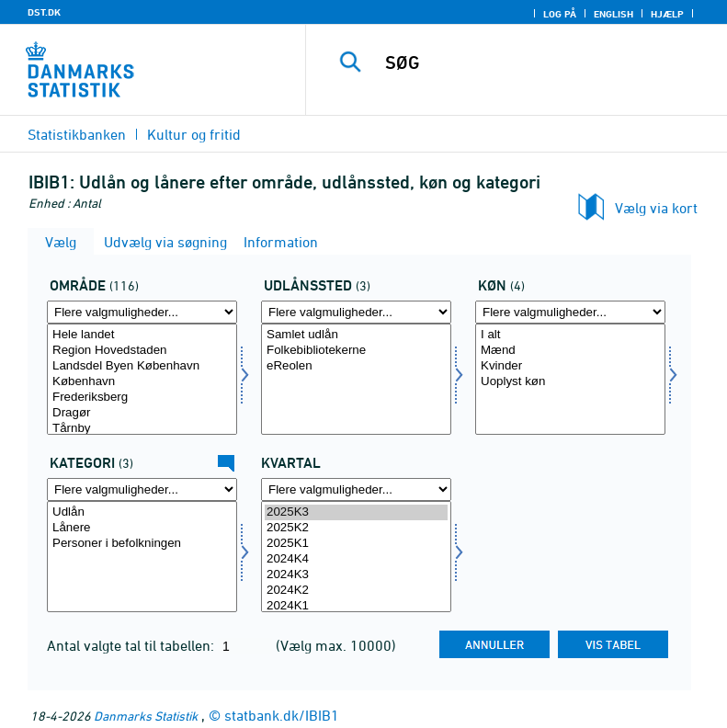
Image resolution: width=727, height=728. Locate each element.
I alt (570, 335)
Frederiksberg (142, 398)
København (142, 382)
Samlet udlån (356, 335)
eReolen (356, 366)
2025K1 (356, 544)
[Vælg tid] (356, 557)
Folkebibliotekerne (356, 351)
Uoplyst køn (570, 382)
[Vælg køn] (570, 379)
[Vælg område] (142, 379)
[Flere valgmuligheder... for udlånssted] (356, 312)
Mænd (570, 351)
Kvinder (570, 366)
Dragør (142, 413)
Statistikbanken (77, 134)
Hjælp (667, 14)
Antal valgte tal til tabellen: (132, 645)
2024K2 (356, 591)
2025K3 (356, 512)
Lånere (142, 528)
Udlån (142, 512)
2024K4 (356, 559)
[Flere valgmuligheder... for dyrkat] (142, 489)
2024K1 (356, 606)
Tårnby (142, 429)
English (613, 14)
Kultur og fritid (194, 134)
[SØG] (544, 63)
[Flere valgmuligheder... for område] (142, 312)
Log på (560, 14)
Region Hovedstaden (142, 351)
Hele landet (142, 335)
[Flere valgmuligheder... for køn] (570, 312)
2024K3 (356, 575)
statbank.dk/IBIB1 (282, 715)
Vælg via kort (656, 208)
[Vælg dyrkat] (142, 557)
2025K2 (356, 528)
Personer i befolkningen (142, 544)
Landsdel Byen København (142, 366)
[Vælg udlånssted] (356, 379)
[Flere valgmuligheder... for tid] (356, 489)
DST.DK (44, 12)
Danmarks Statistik (146, 716)
